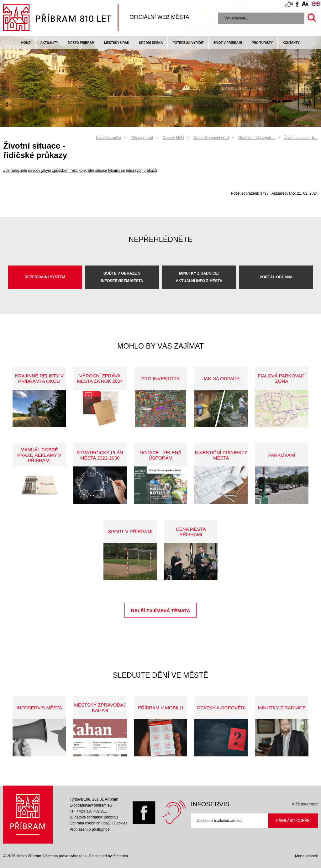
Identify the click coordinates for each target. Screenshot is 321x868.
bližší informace (305, 804)
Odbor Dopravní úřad (211, 138)
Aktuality (49, 43)
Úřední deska (151, 43)
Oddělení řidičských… (257, 138)
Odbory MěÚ (173, 138)
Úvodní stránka (109, 138)
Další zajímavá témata (160, 610)
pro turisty (262, 43)
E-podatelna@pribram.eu (91, 805)
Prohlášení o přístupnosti (90, 829)
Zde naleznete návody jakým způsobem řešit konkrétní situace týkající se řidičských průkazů (80, 171)
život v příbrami (228, 43)
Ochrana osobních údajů (90, 823)
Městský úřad (117, 43)
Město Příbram (81, 43)
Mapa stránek (306, 856)
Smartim (121, 856)
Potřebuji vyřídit (188, 43)
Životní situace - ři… (301, 138)
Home (26, 43)
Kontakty (291, 43)
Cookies (121, 823)
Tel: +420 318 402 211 (88, 811)
